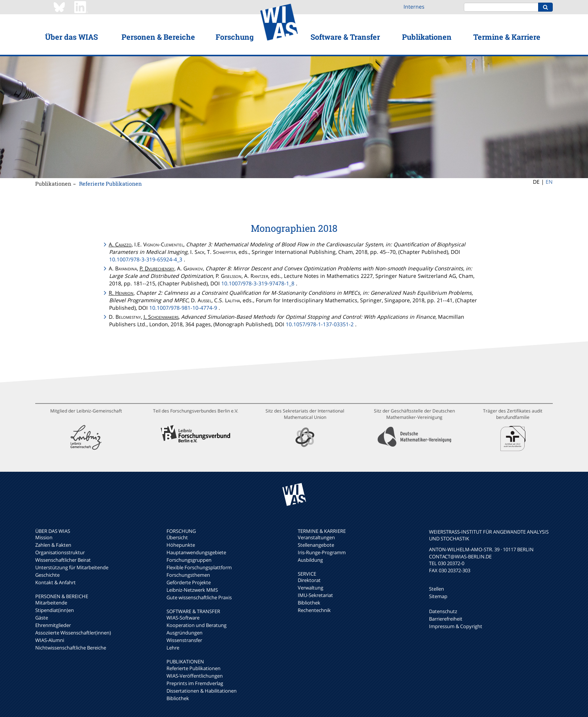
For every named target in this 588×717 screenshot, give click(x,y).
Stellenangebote (316, 545)
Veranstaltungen (316, 537)
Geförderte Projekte (189, 582)
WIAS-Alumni (50, 640)
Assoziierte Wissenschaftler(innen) (73, 633)
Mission (44, 537)
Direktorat (309, 580)
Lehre (173, 648)
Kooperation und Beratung (196, 625)
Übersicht (177, 537)
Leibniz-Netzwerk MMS (192, 590)
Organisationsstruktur (60, 552)
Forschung (235, 37)
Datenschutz (443, 611)
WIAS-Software (183, 618)
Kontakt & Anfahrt (55, 582)
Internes (414, 7)
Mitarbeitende (51, 603)
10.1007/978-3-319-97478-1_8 (258, 283)
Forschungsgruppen (189, 560)
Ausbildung (310, 560)
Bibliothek (178, 698)
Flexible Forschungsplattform (199, 567)
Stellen (436, 589)
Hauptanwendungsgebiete (196, 552)
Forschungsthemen (188, 575)
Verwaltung (310, 588)
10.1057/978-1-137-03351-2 (320, 324)
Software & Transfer (345, 37)
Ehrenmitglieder (53, 625)
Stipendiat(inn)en (55, 610)
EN (549, 182)
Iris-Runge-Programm (322, 552)
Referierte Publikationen (110, 184)
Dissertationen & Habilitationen (202, 691)
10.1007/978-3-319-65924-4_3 (146, 259)
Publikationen (427, 37)
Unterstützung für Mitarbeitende (72, 567)
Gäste (42, 618)
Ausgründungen (184, 633)
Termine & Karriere (507, 37)
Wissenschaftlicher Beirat (63, 560)
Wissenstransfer (184, 640)
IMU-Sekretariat (315, 595)
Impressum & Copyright (456, 626)
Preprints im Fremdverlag (195, 683)
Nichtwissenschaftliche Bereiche (71, 648)
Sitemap (438, 596)
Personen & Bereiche (158, 37)
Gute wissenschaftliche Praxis (199, 597)
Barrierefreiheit (446, 619)
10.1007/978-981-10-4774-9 (183, 308)
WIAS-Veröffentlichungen (195, 676)
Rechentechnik (314, 610)
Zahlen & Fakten (53, 545)
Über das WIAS (71, 37)
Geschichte (47, 575)
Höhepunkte (181, 545)
